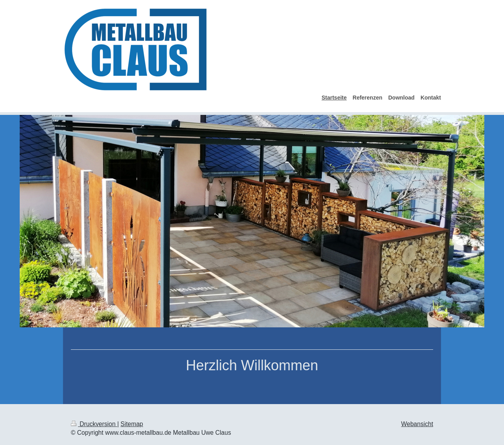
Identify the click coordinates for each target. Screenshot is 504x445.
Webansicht (417, 424)
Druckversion (94, 424)
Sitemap (132, 424)
